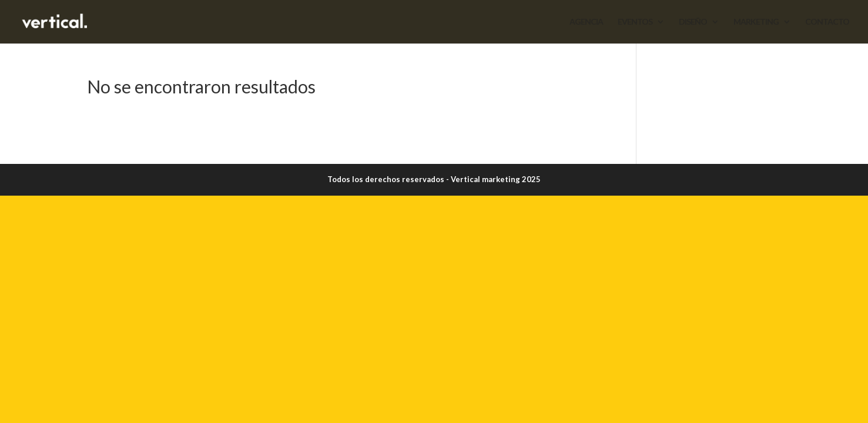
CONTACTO (827, 22)
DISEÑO (693, 22)
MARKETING (756, 22)
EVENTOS (635, 22)
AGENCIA (586, 22)
